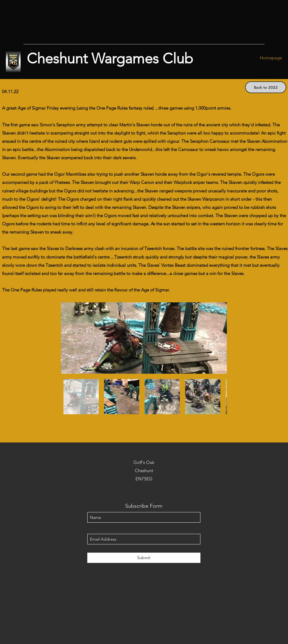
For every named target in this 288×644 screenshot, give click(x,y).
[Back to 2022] (266, 87)
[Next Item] (217, 338)
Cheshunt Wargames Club (110, 58)
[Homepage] (271, 58)
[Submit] (144, 558)
